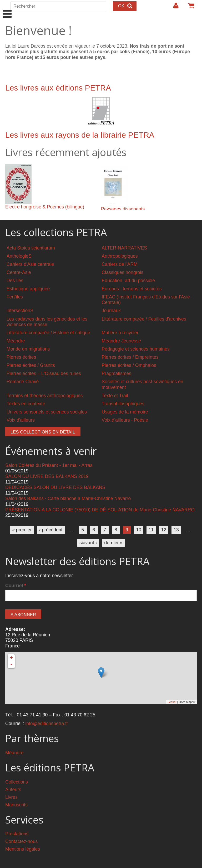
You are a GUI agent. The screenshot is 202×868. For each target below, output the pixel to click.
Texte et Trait (115, 396)
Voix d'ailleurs (21, 420)
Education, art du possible (128, 281)
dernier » (113, 543)
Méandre (16, 341)
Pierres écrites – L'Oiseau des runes (44, 373)
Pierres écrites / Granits (31, 365)
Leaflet (172, 702)
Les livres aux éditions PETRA (58, 88)
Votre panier (189, 8)
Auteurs (13, 790)
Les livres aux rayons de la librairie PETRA (80, 135)
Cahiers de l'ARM (120, 264)
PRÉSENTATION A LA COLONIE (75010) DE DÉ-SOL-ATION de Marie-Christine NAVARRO (100, 510)
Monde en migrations (28, 349)
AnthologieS (19, 256)
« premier (22, 530)
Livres (11, 797)
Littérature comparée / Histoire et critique (48, 333)
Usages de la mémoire (125, 412)
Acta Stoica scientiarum (31, 248)
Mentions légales (23, 849)
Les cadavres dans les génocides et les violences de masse (47, 322)
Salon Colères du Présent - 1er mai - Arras (49, 465)
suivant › (88, 543)
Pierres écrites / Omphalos (129, 365)
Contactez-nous (21, 841)
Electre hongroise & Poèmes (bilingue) (45, 207)
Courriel (16, 586)
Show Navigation (7, 8)
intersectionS (20, 311)
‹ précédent (51, 530)
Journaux (111, 311)
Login (173, 8)
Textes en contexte (26, 404)
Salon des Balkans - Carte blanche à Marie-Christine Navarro (68, 498)
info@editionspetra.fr (47, 724)
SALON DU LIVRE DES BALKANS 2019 (47, 476)
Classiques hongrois (123, 272)
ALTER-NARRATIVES (124, 248)
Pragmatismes (117, 373)
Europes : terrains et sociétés (132, 289)
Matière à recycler (120, 333)
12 (164, 530)
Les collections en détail (43, 432)
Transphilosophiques (123, 404)
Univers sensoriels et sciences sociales (47, 412)
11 (151, 530)
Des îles (15, 281)
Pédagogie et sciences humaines (136, 349)
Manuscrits (16, 805)
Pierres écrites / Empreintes (130, 357)
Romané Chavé (23, 382)
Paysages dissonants (123, 209)
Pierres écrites (21, 357)
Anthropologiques (120, 256)
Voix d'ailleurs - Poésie (125, 420)
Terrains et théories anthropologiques (45, 396)
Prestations (17, 834)
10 (139, 530)
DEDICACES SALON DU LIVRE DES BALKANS (55, 487)
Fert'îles (15, 297)
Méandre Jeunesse (122, 341)
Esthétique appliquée (28, 289)
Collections (17, 782)
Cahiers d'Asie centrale (30, 264)
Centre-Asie (19, 272)
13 (176, 530)
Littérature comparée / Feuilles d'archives (144, 319)
